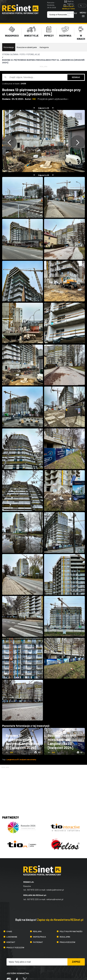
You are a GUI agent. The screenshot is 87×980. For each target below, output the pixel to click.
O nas (9, 931)
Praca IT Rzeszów (15, 947)
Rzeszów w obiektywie (27, 47)
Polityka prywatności (71, 931)
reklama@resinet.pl (55, 899)
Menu (83, 14)
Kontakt (11, 942)
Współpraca (40, 937)
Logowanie (12, 937)
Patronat (38, 942)
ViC (34, 99)
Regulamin (65, 937)
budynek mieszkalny (28, 759)
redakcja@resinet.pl (55, 890)
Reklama (37, 931)
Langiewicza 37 (13, 759)
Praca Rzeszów (67, 942)
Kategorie (44, 47)
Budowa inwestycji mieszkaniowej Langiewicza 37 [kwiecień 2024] (62, 741)
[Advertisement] (43, 789)
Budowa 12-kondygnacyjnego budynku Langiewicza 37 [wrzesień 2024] (22, 741)
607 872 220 (33, 890)
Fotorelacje (9, 47)
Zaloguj (72, 15)
